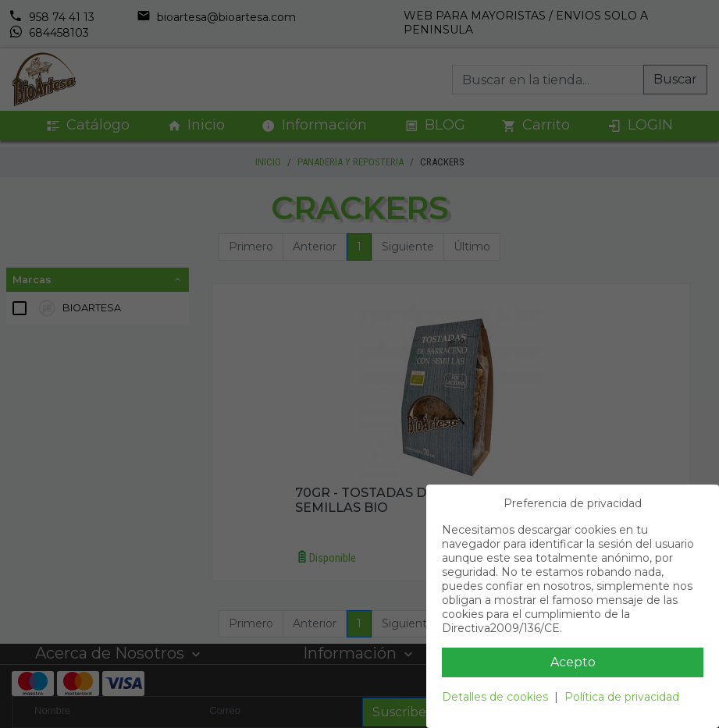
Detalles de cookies (495, 697)
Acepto (573, 662)
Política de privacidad (622, 697)
